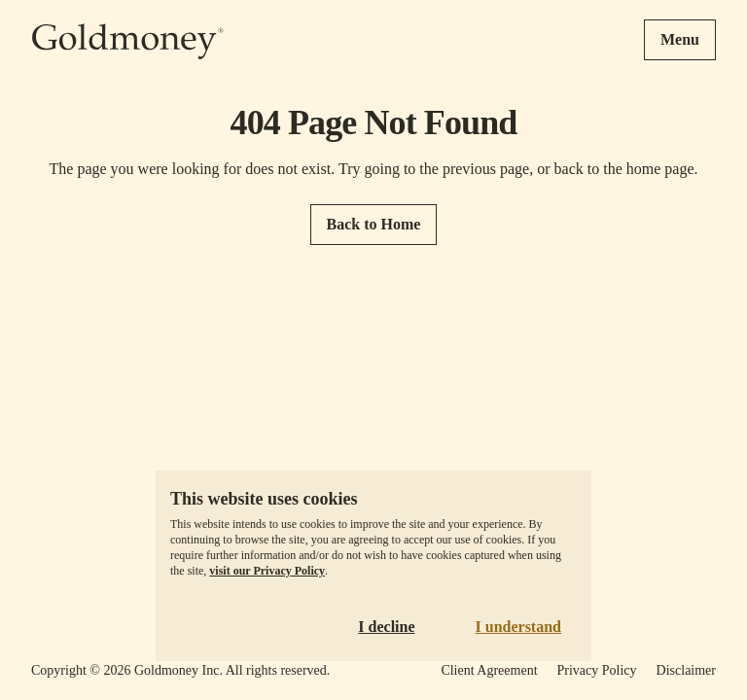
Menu (680, 39)
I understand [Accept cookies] (518, 627)
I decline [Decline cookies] (386, 627)
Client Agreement (489, 670)
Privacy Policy (597, 670)
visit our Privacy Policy (267, 571)
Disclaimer (686, 670)
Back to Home (374, 224)
